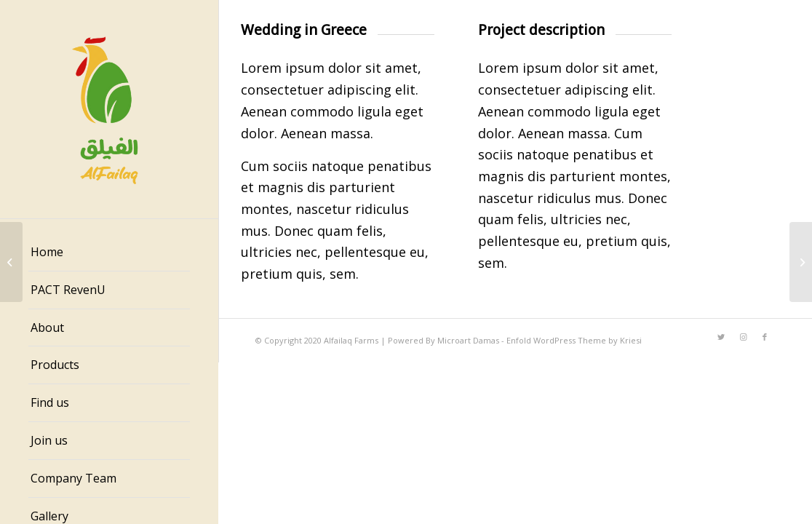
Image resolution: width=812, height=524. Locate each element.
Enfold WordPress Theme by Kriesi (574, 340)
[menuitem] (109, 253)
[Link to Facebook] (765, 337)
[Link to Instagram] (743, 337)
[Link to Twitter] (721, 337)
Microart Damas (469, 340)
